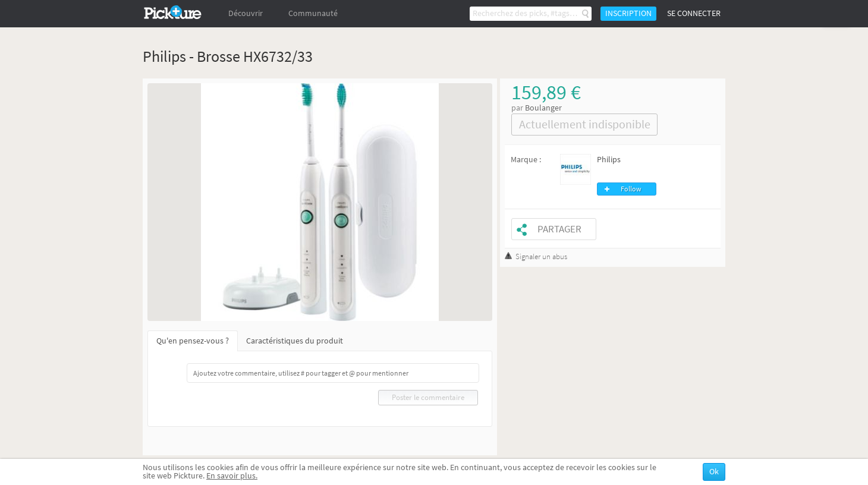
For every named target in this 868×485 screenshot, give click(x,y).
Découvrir (246, 13)
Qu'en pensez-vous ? (193, 341)
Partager (559, 229)
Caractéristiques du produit (295, 341)
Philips (609, 160)
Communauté (313, 13)
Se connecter (694, 13)
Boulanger (543, 108)
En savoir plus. (232, 476)
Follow (631, 189)
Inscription (628, 13)
